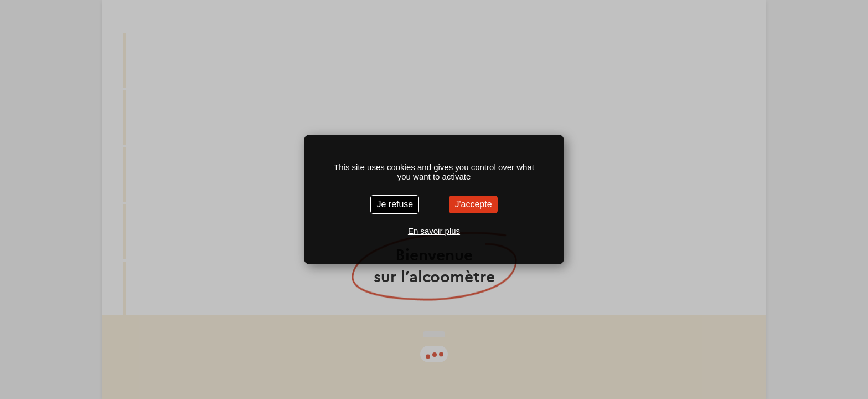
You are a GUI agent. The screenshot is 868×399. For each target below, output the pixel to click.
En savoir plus (434, 231)
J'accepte (473, 204)
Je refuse (395, 204)
